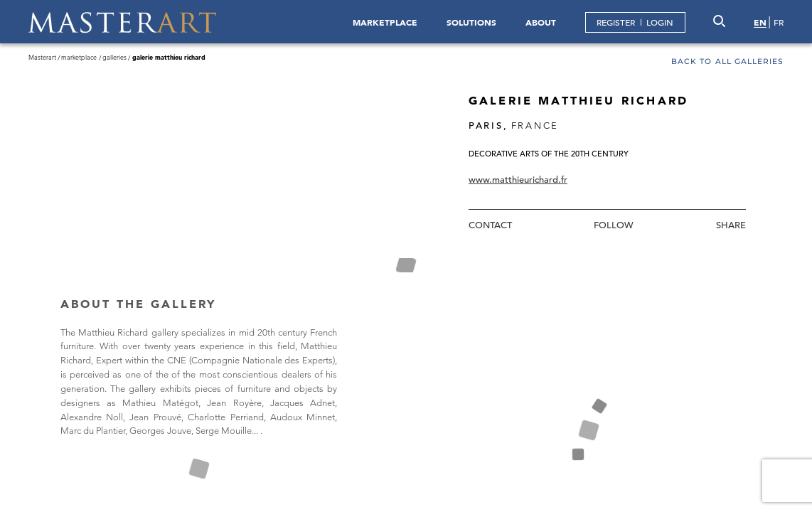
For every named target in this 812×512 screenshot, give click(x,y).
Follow (614, 225)
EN (760, 22)
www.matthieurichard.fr (518, 180)
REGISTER (616, 22)
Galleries (114, 57)
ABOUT (541, 22)
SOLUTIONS (471, 22)
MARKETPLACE (385, 22)
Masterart (42, 57)
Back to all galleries (727, 62)
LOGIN (660, 22)
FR (779, 22)
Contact (490, 225)
